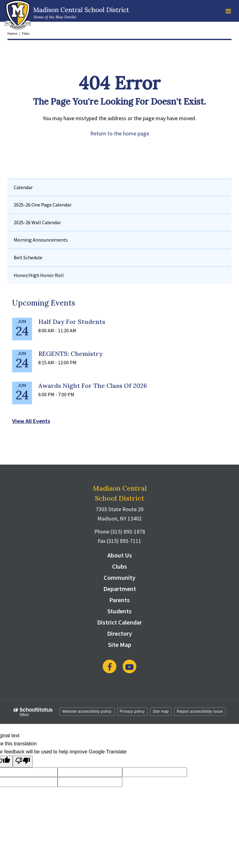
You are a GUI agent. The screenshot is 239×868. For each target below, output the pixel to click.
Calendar (23, 187)
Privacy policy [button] (132, 711)
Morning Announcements (41, 240)
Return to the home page (120, 133)
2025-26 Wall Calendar (37, 222)
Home (12, 33)
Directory (119, 633)
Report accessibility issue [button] (200, 711)
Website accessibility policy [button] (87, 711)
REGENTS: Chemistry (70, 354)
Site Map (120, 645)
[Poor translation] (23, 761)
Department (120, 589)
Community (119, 577)
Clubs (119, 566)
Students (119, 611)
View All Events (31, 421)
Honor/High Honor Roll (39, 275)
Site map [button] (161, 711)
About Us (120, 555)
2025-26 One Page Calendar (43, 205)
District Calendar (119, 622)
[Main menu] (228, 11)
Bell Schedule (28, 257)
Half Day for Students (72, 322)
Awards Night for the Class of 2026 (93, 386)
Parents (119, 600)
